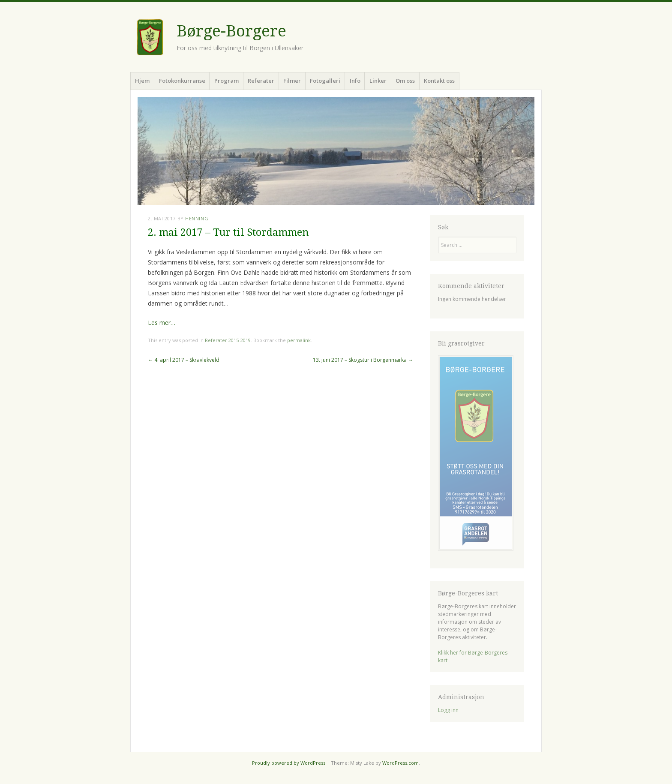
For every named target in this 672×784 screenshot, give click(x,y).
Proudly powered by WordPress (289, 763)
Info (355, 81)
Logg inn (448, 710)
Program (226, 81)
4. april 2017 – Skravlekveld (184, 360)
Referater (261, 81)
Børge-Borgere (231, 31)
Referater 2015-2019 (228, 340)
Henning (197, 218)
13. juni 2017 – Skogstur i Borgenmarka (363, 360)
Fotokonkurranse (182, 81)
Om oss (405, 81)
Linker (378, 81)
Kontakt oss (439, 81)
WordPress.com (400, 763)
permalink (299, 340)
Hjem (142, 81)
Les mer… (162, 323)
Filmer (292, 81)
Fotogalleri (325, 81)
